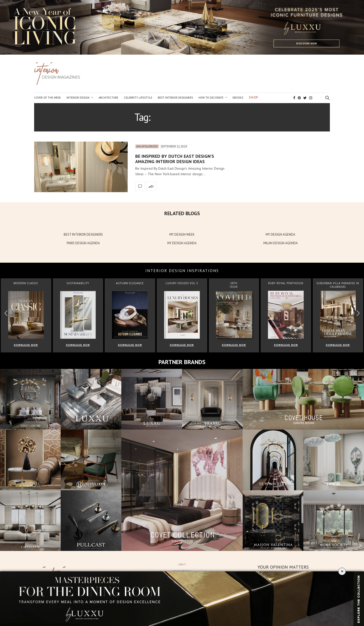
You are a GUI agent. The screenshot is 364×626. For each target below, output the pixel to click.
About (182, 564)
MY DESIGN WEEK (182, 234)
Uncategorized (147, 146)
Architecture (108, 98)
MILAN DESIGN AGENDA (281, 243)
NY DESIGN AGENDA (182, 243)
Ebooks (238, 98)
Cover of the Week (48, 98)
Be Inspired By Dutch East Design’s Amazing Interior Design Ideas (175, 159)
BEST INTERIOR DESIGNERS (83, 234)
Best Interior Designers (175, 98)
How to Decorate (211, 98)
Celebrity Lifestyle (138, 98)
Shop (254, 97)
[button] (358, 313)
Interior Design (78, 98)
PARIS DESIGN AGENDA (83, 243)
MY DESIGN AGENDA (280, 234)
